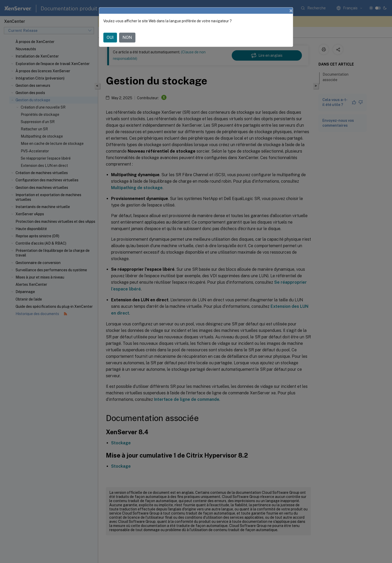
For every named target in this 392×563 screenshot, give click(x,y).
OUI (110, 37)
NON (127, 37)
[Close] (291, 11)
